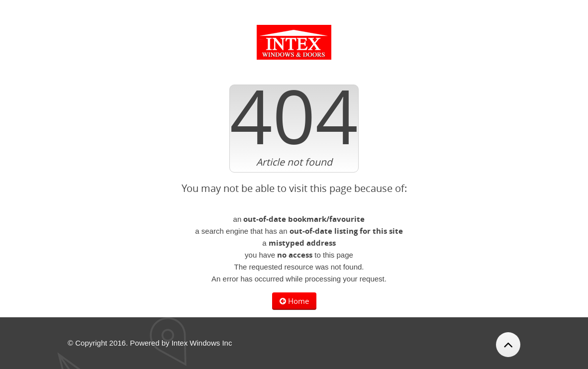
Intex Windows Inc (202, 343)
